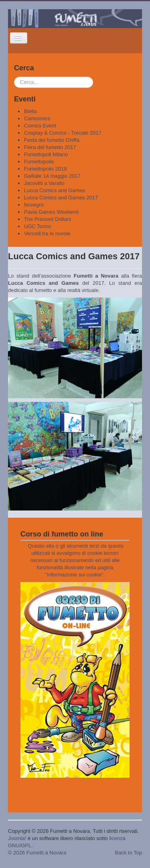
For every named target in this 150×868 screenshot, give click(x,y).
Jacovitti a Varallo (44, 183)
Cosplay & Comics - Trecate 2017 (63, 133)
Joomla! (17, 838)
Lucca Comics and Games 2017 (61, 198)
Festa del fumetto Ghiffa (52, 140)
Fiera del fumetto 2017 (50, 147)
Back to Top (128, 853)
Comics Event (40, 126)
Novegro (34, 205)
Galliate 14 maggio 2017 (52, 176)
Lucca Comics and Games (54, 190)
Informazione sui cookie (74, 575)
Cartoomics (37, 118)
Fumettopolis (39, 162)
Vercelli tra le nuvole (47, 233)
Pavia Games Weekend (51, 212)
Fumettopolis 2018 (45, 169)
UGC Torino (38, 226)
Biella (30, 111)
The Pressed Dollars (48, 219)
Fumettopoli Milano (46, 154)
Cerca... (14, 77)
